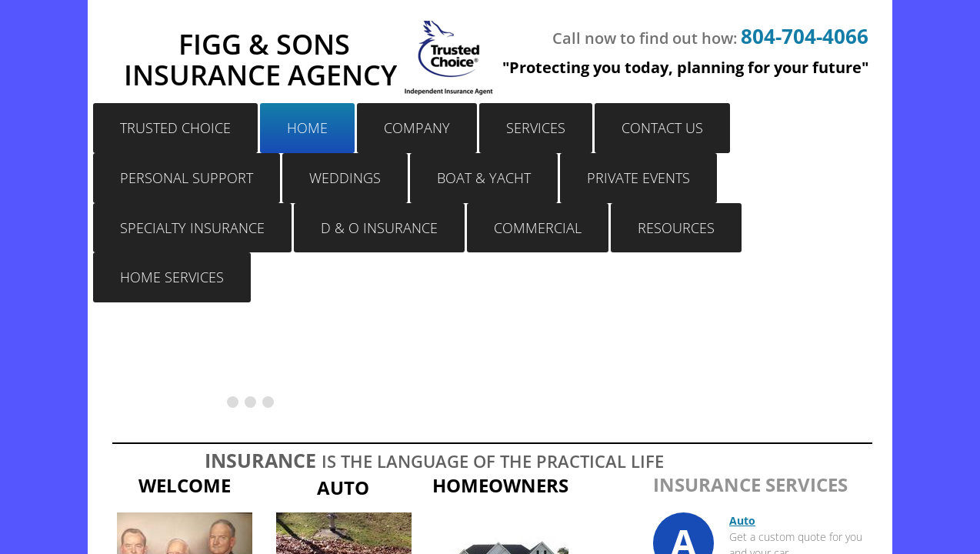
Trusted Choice (175, 128)
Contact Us (662, 128)
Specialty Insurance (192, 228)
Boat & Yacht (484, 178)
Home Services (172, 277)
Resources (676, 228)
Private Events (638, 178)
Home (307, 128)
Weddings (345, 178)
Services (536, 128)
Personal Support (187, 178)
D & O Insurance (379, 228)
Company (417, 128)
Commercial (538, 228)
